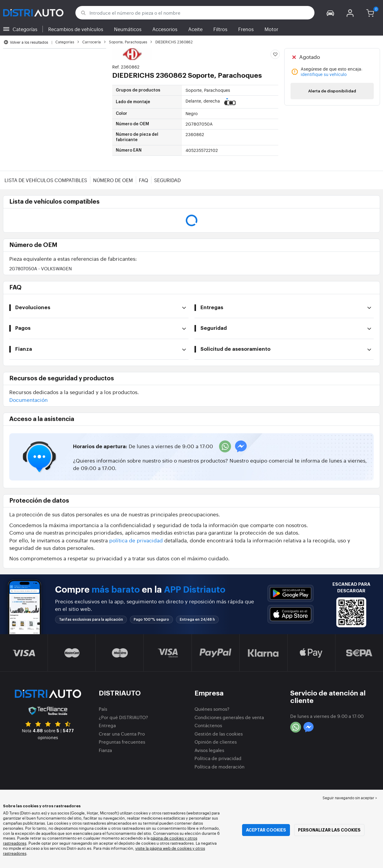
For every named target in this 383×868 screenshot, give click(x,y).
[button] (330, 13)
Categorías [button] (25, 29)
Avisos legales (209, 750)
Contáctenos (208, 725)
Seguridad (167, 180)
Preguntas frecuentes (122, 742)
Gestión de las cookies (219, 734)
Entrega (107, 725)
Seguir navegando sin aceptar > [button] (350, 798)
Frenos (246, 29)
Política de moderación (219, 766)
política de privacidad (136, 540)
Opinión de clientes (216, 742)
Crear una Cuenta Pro (122, 734)
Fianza (105, 750)
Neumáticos (128, 29)
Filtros (220, 29)
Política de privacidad (218, 758)
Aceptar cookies (266, 830)
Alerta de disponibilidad (332, 91)
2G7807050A (41, 268)
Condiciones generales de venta (229, 717)
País (103, 709)
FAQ (143, 180)
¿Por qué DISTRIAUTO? (123, 717)
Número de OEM (113, 180)
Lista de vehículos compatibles (46, 180)
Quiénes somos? (212, 709)
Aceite (195, 29)
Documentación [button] (28, 400)
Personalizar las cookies (329, 830)
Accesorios (165, 29)
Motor (271, 29)
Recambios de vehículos (76, 29)
